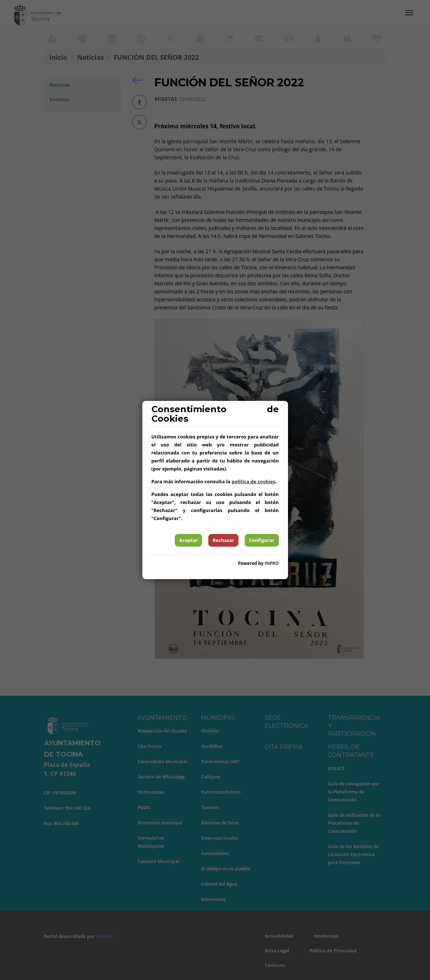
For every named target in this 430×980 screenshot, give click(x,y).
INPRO (272, 563)
